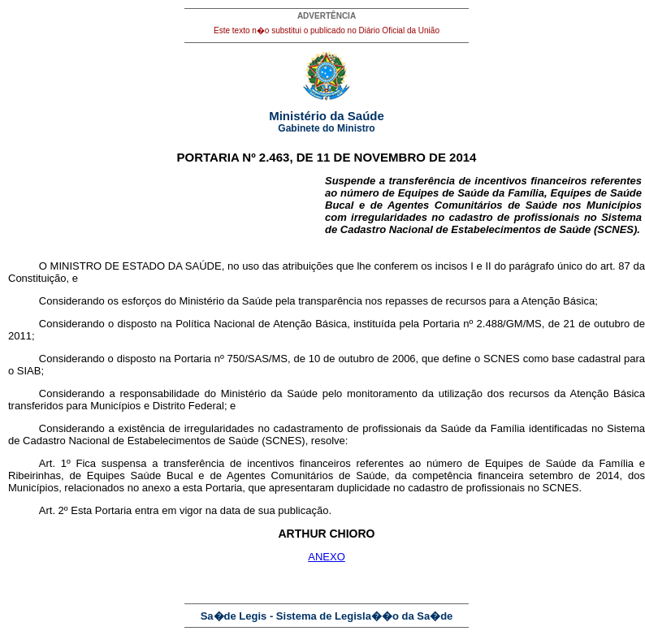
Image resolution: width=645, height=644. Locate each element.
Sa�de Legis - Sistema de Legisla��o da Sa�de (327, 616)
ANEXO (327, 557)
